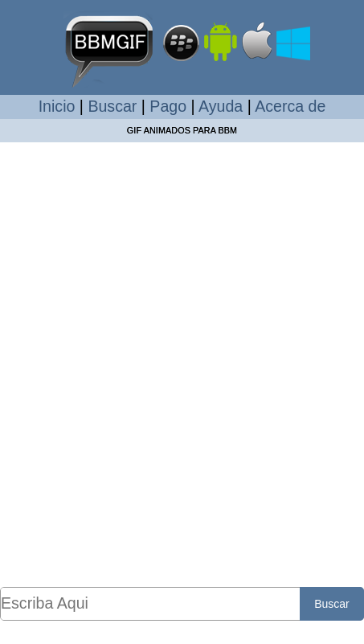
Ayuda (221, 106)
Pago (168, 106)
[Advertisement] (182, 364)
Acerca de (290, 106)
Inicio (57, 106)
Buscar (112, 106)
